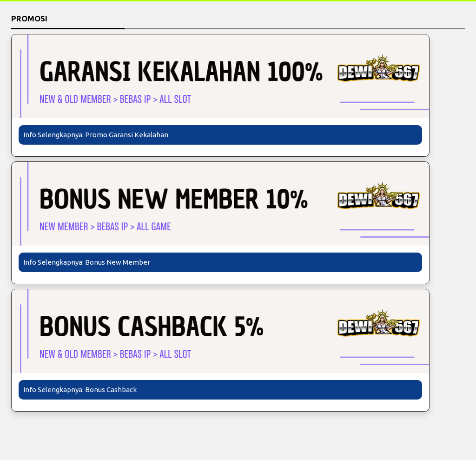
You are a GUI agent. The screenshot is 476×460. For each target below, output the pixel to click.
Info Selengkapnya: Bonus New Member (87, 262)
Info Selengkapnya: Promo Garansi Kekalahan (96, 135)
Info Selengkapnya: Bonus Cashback (80, 390)
